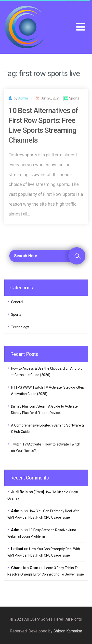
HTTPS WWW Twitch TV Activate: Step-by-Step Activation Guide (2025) (48, 391)
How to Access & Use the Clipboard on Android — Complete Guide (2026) (47, 372)
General (17, 302)
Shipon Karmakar (68, 631)
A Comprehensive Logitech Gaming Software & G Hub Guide (47, 429)
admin (23, 98)
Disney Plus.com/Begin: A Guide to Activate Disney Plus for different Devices (44, 410)
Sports (16, 314)
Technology (20, 327)
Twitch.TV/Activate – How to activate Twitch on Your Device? (46, 447)
